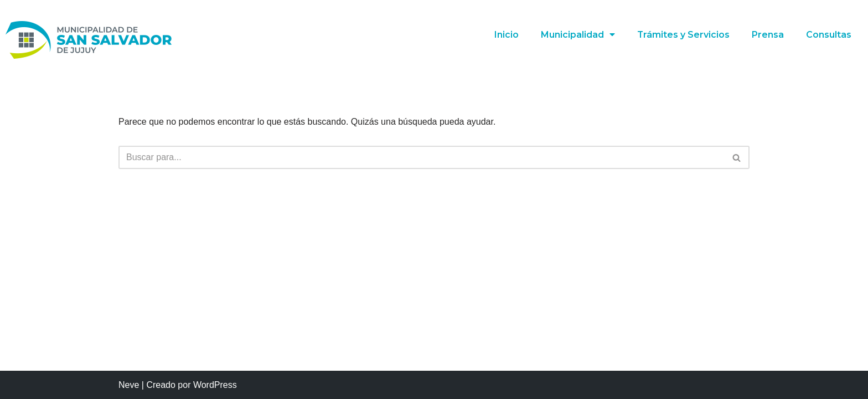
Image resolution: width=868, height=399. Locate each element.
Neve (129, 385)
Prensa (768, 35)
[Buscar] (422, 157)
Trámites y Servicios (683, 35)
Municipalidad (577, 35)
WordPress (215, 385)
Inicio (506, 35)
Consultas (829, 35)
